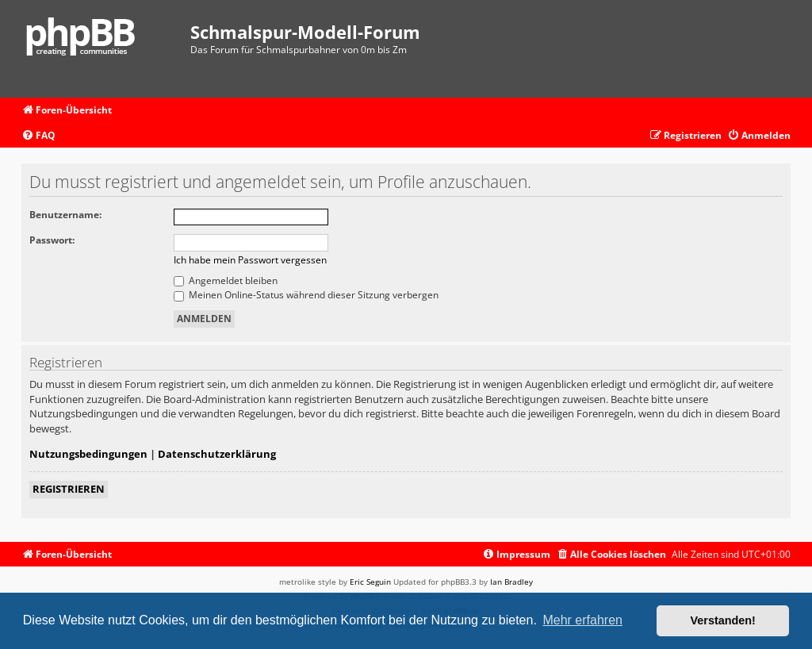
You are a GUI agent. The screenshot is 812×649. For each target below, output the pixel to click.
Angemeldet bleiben (226, 280)
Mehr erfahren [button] (582, 620)
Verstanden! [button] (723, 620)
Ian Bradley (511, 582)
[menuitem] (38, 136)
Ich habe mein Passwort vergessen (250, 260)
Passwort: (52, 240)
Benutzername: (65, 215)
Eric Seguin (370, 582)
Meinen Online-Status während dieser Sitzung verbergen (306, 295)
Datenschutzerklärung (217, 454)
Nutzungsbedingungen (88, 454)
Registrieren (69, 489)
